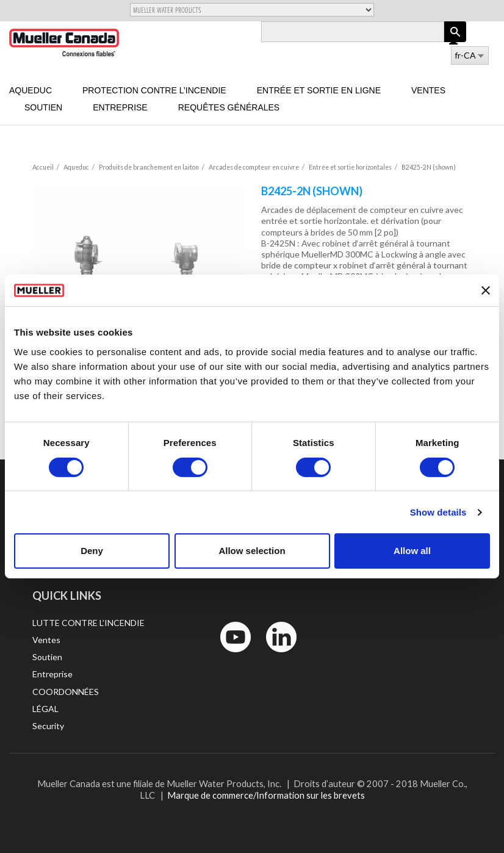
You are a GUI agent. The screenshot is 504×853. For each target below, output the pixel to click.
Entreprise (120, 107)
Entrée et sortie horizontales (350, 167)
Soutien (43, 107)
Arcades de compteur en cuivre (254, 167)
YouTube (229, 655)
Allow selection (252, 551)
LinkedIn (275, 655)
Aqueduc (31, 90)
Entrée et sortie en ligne (319, 90)
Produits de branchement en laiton (149, 167)
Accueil (43, 167)
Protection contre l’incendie (154, 90)
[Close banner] (486, 290)
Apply (455, 42)
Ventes (428, 90)
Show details (438, 512)
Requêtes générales (229, 107)
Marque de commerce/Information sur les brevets (266, 795)
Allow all (412, 551)
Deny (92, 551)
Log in (454, 41)
